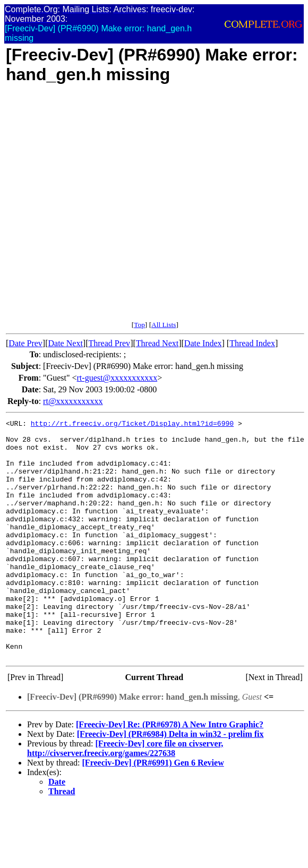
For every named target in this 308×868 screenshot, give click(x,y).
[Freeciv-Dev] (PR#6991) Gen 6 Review (153, 810)
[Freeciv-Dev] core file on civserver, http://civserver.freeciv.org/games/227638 (125, 796)
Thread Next (157, 343)
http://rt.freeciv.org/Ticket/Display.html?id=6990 (132, 425)
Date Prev (25, 343)
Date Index (203, 343)
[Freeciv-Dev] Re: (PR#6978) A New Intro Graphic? (170, 772)
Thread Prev (109, 343)
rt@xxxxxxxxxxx (73, 401)
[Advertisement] (113, 208)
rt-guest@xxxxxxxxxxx (117, 378)
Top (139, 325)
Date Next (66, 343)
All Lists (164, 325)
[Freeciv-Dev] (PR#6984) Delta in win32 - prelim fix (170, 782)
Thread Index (252, 343)
